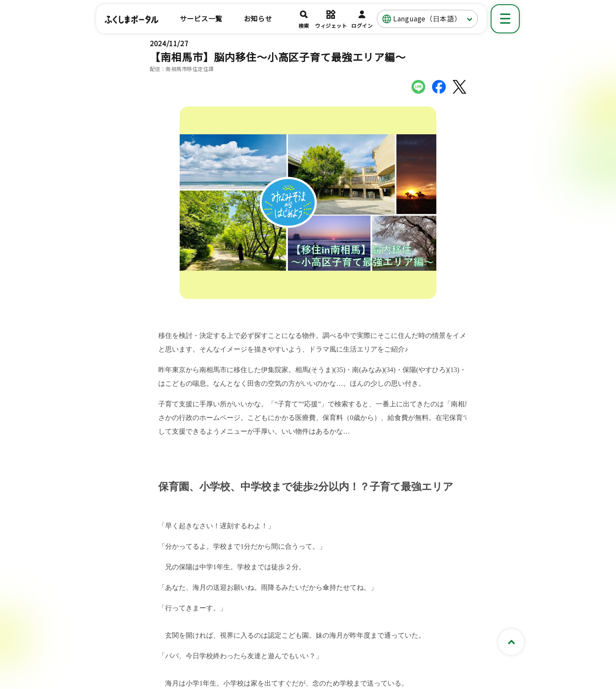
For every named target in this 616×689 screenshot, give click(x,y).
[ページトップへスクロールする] (511, 642)
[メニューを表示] (505, 19)
